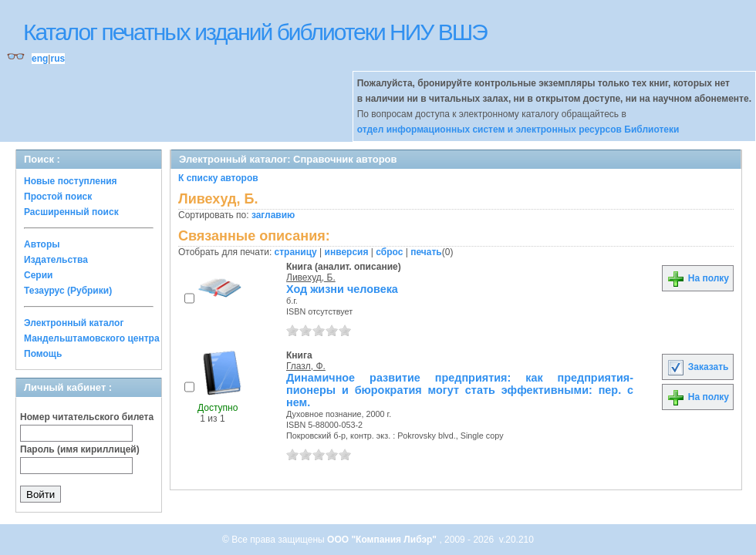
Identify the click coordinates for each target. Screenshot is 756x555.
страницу (296, 252)
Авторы (42, 244)
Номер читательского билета (87, 417)
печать (426, 252)
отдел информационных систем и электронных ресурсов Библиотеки (518, 129)
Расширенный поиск (71, 212)
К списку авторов (218, 178)
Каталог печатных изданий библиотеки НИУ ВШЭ (255, 32)
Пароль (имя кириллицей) (80, 449)
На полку (698, 278)
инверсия (347, 252)
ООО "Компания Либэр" (383, 540)
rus (57, 59)
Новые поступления (71, 181)
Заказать (697, 367)
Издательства (56, 260)
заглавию (273, 215)
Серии (38, 275)
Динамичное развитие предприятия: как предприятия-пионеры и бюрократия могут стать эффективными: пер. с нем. (460, 390)
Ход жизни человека (342, 289)
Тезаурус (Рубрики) (68, 291)
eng (40, 59)
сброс (389, 252)
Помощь (43, 354)
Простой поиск (58, 197)
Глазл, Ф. (306, 366)
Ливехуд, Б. (311, 277)
